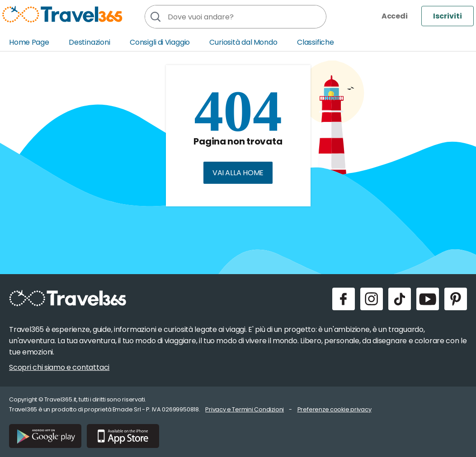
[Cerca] (155, 17)
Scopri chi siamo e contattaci (59, 367)
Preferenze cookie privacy (335, 409)
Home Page (29, 42)
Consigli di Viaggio (160, 42)
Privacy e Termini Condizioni (245, 409)
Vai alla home (238, 173)
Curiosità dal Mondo (243, 42)
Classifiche (316, 42)
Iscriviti (448, 16)
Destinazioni (90, 42)
